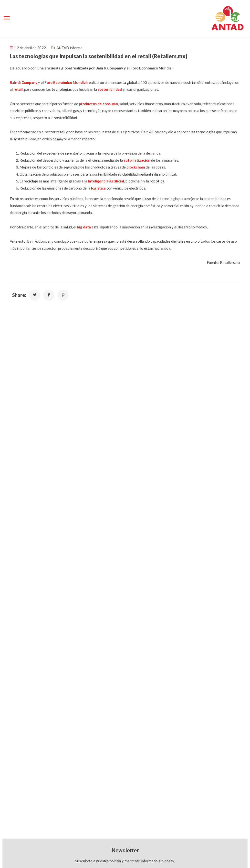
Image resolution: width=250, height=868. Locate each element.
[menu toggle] (7, 18)
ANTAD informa (69, 48)
